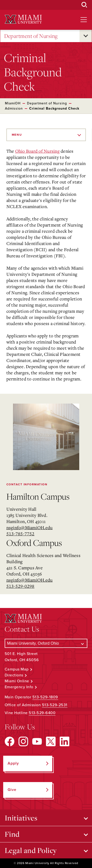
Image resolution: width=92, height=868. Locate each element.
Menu (17, 135)
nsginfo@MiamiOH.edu (30, 527)
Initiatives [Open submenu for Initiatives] (21, 818)
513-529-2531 (55, 705)
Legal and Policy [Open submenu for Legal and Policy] (31, 850)
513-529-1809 (45, 697)
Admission (14, 108)
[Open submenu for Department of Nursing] (86, 36)
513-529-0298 (20, 586)
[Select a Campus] (46, 643)
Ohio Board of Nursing (37, 151)
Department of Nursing (31, 36)
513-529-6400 (42, 713)
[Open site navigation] (84, 20)
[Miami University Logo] (23, 19)
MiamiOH (13, 103)
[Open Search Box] (84, 5)
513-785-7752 (20, 534)
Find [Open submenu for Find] (12, 834)
